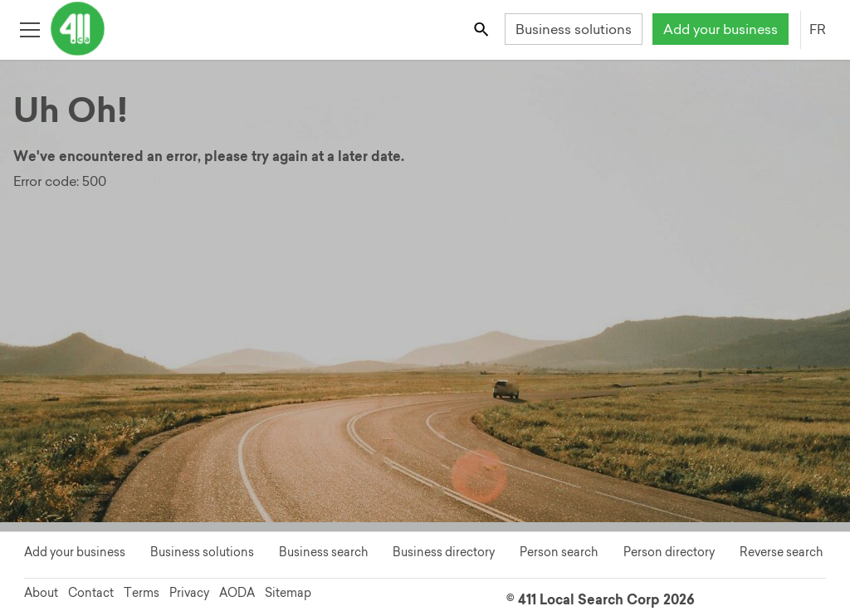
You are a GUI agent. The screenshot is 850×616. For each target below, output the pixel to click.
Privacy (189, 593)
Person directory (669, 552)
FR (818, 29)
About (41, 593)
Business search (323, 552)
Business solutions (574, 29)
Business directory (444, 552)
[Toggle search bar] (483, 29)
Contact (91, 593)
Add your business (721, 29)
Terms (142, 593)
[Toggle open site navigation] (29, 29)
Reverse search (781, 552)
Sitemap (288, 593)
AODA (237, 593)
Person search (559, 552)
